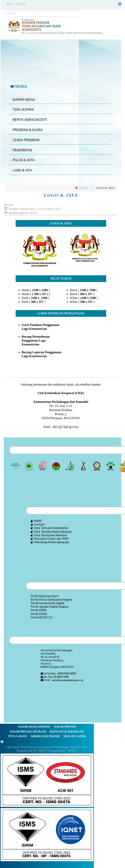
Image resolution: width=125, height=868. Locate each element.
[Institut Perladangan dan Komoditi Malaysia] (97, 466)
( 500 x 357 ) (40, 294)
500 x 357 (37, 302)
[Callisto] (47, 780)
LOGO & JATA (22, 170)
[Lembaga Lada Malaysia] (70, 466)
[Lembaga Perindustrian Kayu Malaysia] (43, 466)
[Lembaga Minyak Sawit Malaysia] (16, 466)
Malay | (11, 4)
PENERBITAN (22, 150)
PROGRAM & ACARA (27, 130)
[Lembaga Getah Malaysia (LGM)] (29, 466)
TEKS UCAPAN (23, 110)
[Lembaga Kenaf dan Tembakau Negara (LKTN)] (84, 466)
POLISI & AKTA (23, 160)
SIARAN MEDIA (24, 100)
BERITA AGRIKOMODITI (30, 120)
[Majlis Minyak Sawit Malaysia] (111, 466)
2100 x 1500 (40, 290)
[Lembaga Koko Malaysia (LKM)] (56, 466)
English (21, 4)
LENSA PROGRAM (26, 140)
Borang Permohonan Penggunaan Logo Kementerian (36, 340)
